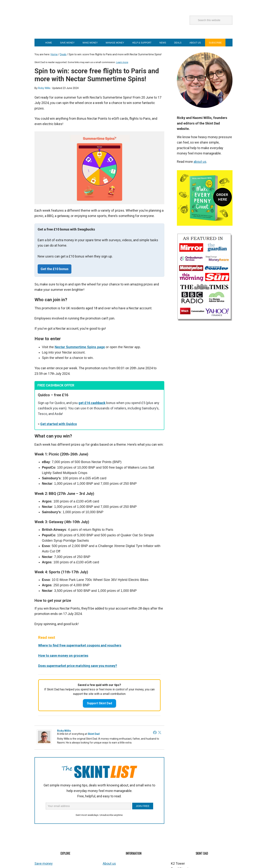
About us (109, 863)
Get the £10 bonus (55, 269)
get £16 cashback (92, 403)
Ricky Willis (64, 731)
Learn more (122, 62)
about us (200, 162)
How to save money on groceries (63, 656)
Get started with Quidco (59, 424)
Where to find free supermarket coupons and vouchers (80, 645)
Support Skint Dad (99, 703)
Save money (44, 863)
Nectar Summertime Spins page (80, 347)
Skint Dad (81, 24)
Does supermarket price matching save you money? (78, 666)
